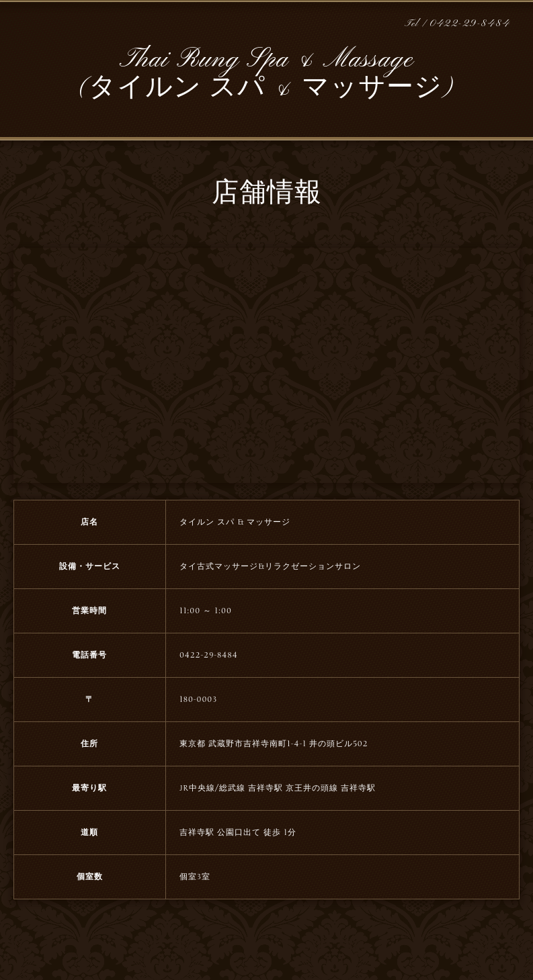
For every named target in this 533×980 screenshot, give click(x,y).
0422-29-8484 (470, 24)
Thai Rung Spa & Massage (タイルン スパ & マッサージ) (266, 74)
